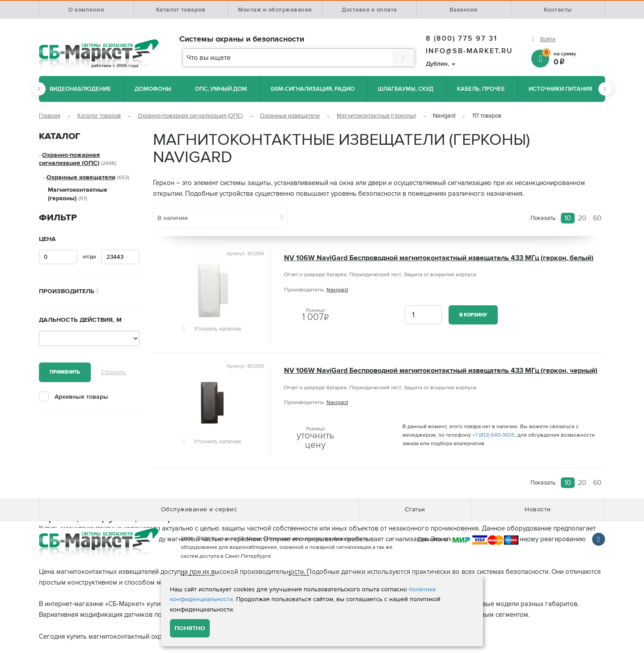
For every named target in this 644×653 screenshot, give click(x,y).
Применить (65, 372)
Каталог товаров (181, 10)
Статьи (415, 509)
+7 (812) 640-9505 (494, 435)
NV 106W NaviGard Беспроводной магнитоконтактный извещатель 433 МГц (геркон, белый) (439, 258)
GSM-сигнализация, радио (313, 89)
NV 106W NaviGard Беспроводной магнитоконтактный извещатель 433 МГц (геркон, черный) (441, 371)
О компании (86, 10)
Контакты (558, 10)
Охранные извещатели (290, 116)
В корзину (473, 315)
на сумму (574, 58)
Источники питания (560, 89)
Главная (50, 116)
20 (582, 218)
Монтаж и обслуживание (275, 10)
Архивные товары (81, 397)
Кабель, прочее (481, 89)
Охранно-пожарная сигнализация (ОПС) (190, 116)
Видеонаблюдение (80, 89)
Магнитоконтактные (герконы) (376, 116)
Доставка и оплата (369, 10)
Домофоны (153, 89)
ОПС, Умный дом (221, 89)
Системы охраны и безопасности (242, 39)
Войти (548, 39)
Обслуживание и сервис (199, 509)
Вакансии (464, 10)
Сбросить (114, 372)
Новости (538, 509)
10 (568, 218)
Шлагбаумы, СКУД (406, 89)
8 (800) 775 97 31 (462, 38)
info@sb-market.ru (469, 51)
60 (597, 218)
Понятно (190, 628)
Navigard (337, 290)
